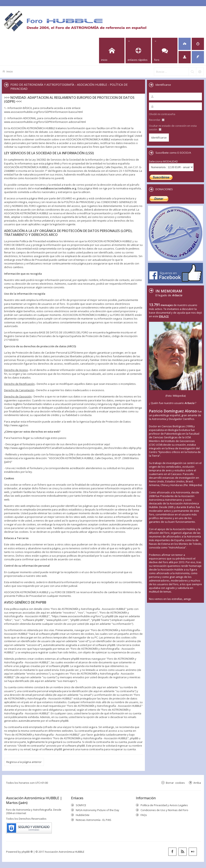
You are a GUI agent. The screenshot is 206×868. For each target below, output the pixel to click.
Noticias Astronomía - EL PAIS (94, 820)
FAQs (144, 815)
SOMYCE (81, 805)
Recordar (157, 120)
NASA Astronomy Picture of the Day (97, 810)
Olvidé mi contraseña (162, 114)
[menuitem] (185, 44)
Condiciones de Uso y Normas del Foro (164, 810)
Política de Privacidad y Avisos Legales (164, 805)
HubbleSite (83, 815)
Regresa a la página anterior (24, 762)
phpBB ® (27, 852)
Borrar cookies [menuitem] (175, 783)
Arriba (197, 783)
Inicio (10, 71)
